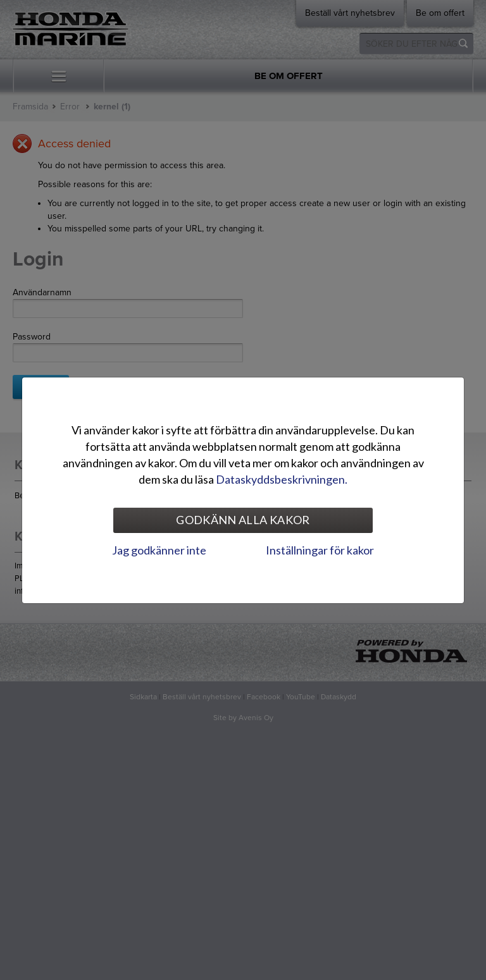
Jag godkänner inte (159, 550)
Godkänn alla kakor (243, 520)
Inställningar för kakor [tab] (320, 550)
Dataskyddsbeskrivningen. (282, 479)
